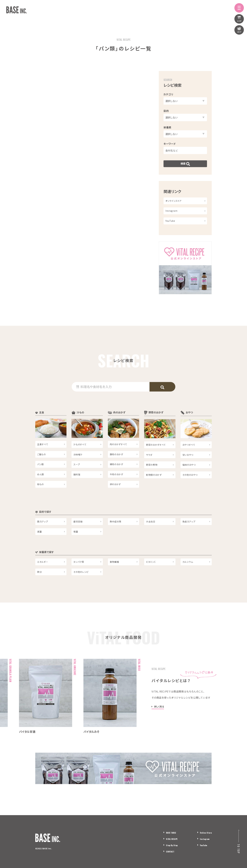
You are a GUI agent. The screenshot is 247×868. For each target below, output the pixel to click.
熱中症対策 (116, 533)
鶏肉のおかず (116, 476)
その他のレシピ (81, 584)
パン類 (40, 476)
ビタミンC (151, 574)
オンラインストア (174, 201)
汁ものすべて (80, 456)
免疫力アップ (189, 533)
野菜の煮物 (152, 476)
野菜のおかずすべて (156, 457)
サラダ (149, 467)
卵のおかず (115, 496)
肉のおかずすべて (119, 456)
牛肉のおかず (116, 486)
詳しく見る (159, 718)
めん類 (41, 486)
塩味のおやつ (189, 476)
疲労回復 (78, 533)
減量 (39, 543)
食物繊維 (114, 574)
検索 (185, 164)
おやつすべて (189, 457)
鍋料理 (77, 486)
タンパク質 (79, 574)
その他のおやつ (190, 487)
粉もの (40, 496)
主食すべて (43, 456)
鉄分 (39, 584)
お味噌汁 (78, 466)
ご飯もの (42, 466)
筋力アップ (43, 533)
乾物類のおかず (154, 487)
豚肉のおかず (116, 466)
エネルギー (43, 574)
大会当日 (151, 533)
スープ (77, 476)
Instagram (171, 211)
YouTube (170, 221)
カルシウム (188, 574)
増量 (76, 543)
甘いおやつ (188, 467)
